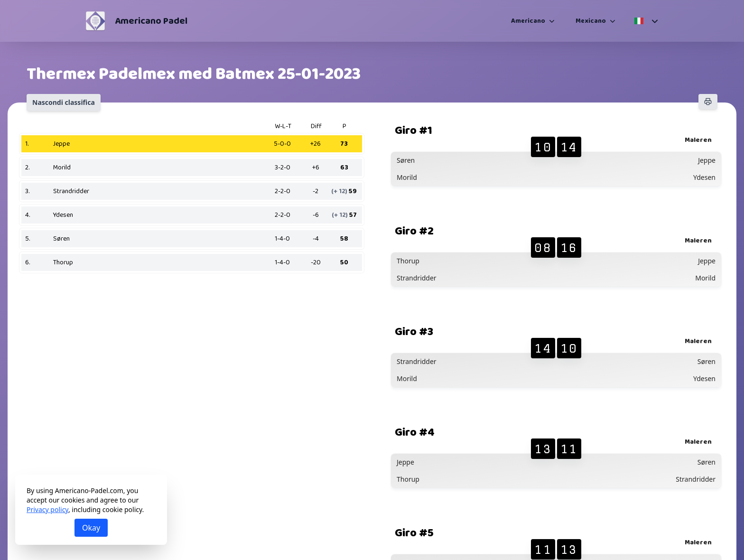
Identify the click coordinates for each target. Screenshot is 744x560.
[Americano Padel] (95, 21)
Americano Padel (151, 21)
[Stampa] (708, 102)
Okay (91, 528)
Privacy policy (47, 509)
